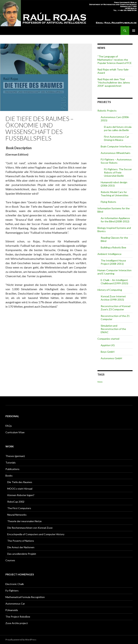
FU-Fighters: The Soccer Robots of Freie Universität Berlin (118, 172)
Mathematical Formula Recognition (25, 597)
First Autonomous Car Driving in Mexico (117, 138)
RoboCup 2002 (16, 502)
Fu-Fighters (12, 590)
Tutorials (11, 462)
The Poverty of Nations (21, 541)
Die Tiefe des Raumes (20, 482)
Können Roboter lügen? (21, 495)
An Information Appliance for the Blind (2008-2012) (115, 220)
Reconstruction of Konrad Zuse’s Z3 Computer (116, 308)
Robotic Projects (107, 111)
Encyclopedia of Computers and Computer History (36, 534)
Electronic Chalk (15, 584)
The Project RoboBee (18, 617)
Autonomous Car (15, 604)
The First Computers (19, 508)
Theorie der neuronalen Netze (24, 521)
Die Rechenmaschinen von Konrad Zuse (30, 528)
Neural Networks (17, 515)
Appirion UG (108, 345)
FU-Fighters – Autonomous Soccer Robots (116, 161)
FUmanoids (12, 610)
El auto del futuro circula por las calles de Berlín (118, 128)
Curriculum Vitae (15, 432)
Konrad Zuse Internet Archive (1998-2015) (113, 298)
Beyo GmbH (108, 352)
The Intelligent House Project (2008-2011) (113, 262)
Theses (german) (15, 456)
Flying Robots (108, 202)
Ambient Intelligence (109, 254)
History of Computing (110, 290)
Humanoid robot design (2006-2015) (114, 184)
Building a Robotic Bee (113, 247)
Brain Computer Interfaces (116, 146)
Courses (10, 560)
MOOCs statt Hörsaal (20, 489)
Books (9, 476)
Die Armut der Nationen (21, 547)
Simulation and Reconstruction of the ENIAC (113, 329)
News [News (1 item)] (100, 382)
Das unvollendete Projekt (22, 554)
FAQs (9, 426)
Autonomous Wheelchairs (116, 153)
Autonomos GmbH (111, 358)
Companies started (108, 339)
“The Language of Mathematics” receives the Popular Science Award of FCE (115, 60)
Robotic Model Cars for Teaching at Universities (115, 194)
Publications (12, 469)
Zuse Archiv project (17, 623)
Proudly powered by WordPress (21, 640)
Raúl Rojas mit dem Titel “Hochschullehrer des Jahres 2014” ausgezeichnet (114, 82)
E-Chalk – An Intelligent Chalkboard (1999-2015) (114, 282)
